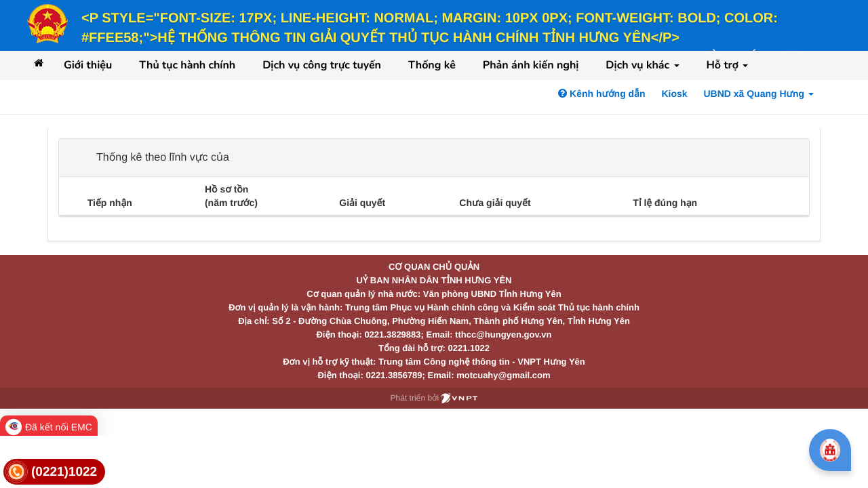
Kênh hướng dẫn (601, 94)
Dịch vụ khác (642, 65)
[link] (54, 472)
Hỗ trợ (728, 65)
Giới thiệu (88, 65)
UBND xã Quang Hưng (758, 94)
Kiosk (674, 94)
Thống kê (432, 65)
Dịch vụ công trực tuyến (322, 65)
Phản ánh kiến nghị (531, 65)
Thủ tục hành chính (187, 65)
